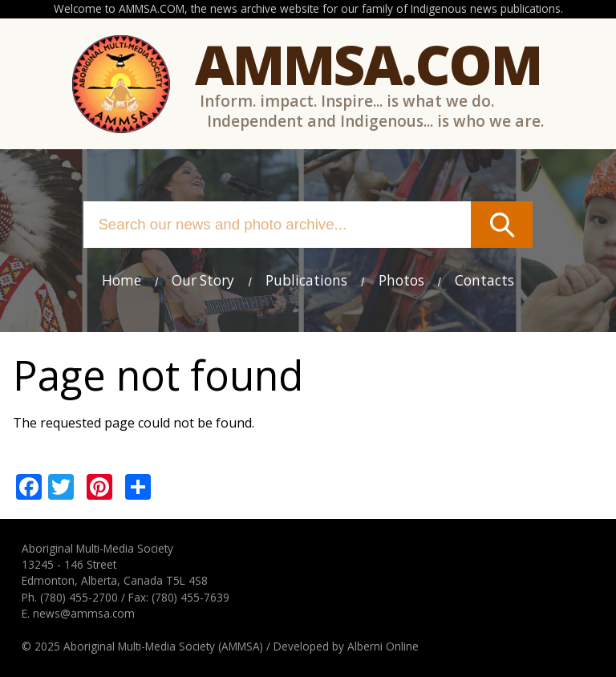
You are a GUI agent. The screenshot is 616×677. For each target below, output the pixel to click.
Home (122, 280)
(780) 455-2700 (79, 597)
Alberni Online (383, 646)
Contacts (484, 280)
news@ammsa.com (84, 613)
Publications (306, 280)
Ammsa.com (368, 64)
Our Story (203, 280)
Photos (401, 280)
